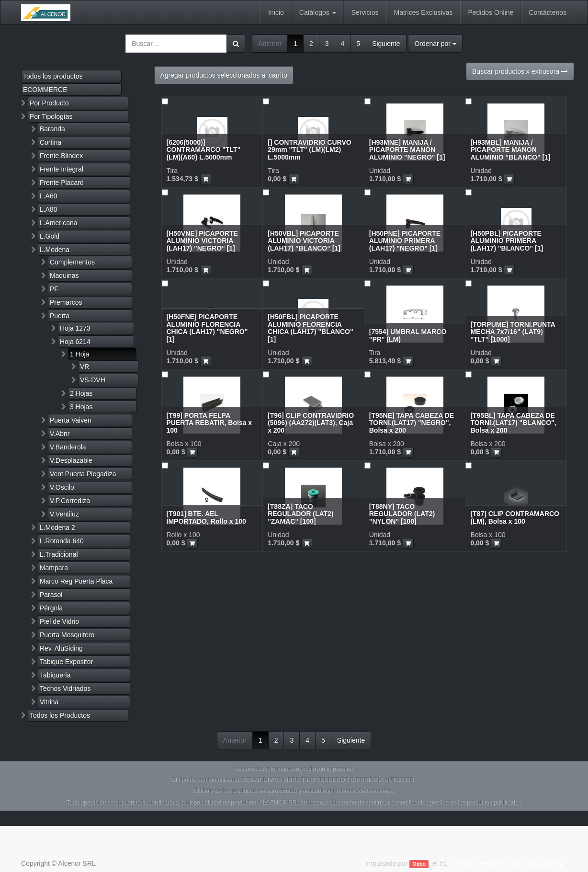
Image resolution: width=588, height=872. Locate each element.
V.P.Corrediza (70, 501)
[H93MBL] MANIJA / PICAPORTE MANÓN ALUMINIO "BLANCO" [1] (510, 150)
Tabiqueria (55, 675)
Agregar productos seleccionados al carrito (224, 75)
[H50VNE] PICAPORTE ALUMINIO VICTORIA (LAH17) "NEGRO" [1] (202, 241)
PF (54, 289)
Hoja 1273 (75, 328)
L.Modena (55, 250)
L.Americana (59, 223)
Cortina (51, 142)
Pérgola (51, 608)
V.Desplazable (71, 460)
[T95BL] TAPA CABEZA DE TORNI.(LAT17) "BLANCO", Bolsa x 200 (513, 423)
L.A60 (49, 196)
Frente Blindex (61, 156)
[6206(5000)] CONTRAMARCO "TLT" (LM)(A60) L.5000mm (204, 150)
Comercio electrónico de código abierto (507, 863)
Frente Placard (62, 183)
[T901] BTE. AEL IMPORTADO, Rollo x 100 (206, 517)
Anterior (270, 44)
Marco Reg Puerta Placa (76, 581)
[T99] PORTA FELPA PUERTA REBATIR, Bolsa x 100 (209, 423)
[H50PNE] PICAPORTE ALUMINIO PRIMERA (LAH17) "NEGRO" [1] (405, 241)
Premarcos (66, 302)
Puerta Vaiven (71, 420)
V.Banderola (68, 447)
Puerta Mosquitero (67, 635)
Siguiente (386, 44)
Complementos (72, 262)
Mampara (54, 568)
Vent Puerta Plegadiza (83, 474)
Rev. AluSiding (61, 648)
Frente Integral (62, 169)
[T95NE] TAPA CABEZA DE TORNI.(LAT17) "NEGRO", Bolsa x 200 (412, 423)
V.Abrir (60, 434)
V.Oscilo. (63, 487)
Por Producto (49, 103)
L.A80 (49, 209)
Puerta (60, 316)
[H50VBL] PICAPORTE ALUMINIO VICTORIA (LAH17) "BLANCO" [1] (304, 241)
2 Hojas (81, 393)
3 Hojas (81, 407)
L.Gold (50, 236)
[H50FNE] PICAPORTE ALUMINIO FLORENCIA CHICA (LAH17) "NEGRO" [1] (207, 328)
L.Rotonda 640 (62, 541)
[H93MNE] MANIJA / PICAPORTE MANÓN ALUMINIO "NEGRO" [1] (407, 150)
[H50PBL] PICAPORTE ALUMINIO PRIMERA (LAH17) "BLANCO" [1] (507, 241)
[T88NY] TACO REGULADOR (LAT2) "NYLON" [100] (402, 514)
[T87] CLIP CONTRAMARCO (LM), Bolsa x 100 (515, 517)
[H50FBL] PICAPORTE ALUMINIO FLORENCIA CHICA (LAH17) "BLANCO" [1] (310, 328)
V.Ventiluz (64, 514)
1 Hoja (79, 354)
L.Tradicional (59, 554)
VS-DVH (93, 380)
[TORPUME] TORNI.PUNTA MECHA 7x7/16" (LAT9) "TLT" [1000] (513, 332)
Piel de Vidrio (59, 621)
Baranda (52, 129)
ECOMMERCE (45, 90)
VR (85, 367)
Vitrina (49, 702)
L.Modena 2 (57, 528)
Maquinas (64, 275)
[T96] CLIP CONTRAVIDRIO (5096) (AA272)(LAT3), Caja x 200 (311, 423)
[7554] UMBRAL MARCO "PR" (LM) (408, 335)
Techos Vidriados (65, 688)
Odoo (419, 864)
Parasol (51, 595)
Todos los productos (53, 76)
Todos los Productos (60, 715)
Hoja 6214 (75, 342)
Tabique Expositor (66, 662)
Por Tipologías (51, 116)
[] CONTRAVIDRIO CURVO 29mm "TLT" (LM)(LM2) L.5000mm (309, 150)
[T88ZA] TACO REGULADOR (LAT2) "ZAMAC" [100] (300, 514)
